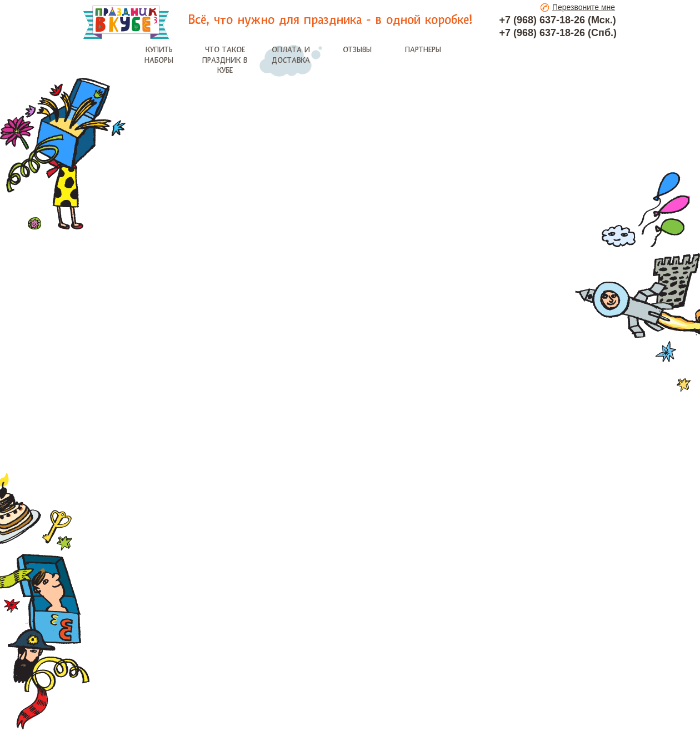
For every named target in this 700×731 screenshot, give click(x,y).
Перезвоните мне (584, 7)
